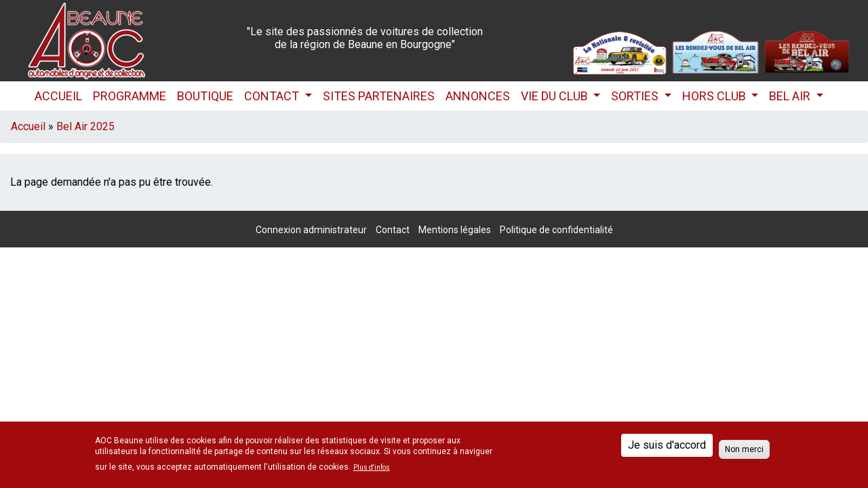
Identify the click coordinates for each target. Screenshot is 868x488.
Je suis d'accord (667, 445)
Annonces (478, 96)
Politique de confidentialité (556, 230)
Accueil (58, 96)
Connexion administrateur (311, 230)
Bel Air (791, 96)
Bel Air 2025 (85, 126)
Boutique (205, 96)
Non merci (744, 449)
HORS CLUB (715, 96)
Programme (130, 96)
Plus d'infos (372, 468)
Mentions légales (455, 230)
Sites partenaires (379, 96)
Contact (273, 96)
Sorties (636, 96)
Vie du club (556, 96)
